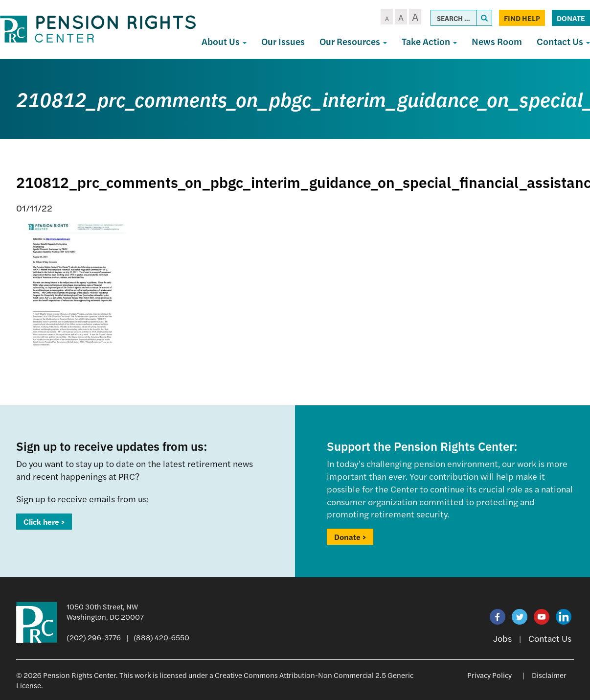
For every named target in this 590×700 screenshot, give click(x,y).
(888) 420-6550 (161, 637)
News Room (497, 41)
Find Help (522, 18)
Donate (571, 18)
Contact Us (550, 638)
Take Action (429, 41)
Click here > (44, 522)
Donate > (350, 537)
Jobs (502, 638)
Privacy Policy (489, 675)
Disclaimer (549, 675)
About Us (224, 41)
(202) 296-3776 (94, 637)
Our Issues (283, 41)
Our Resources (353, 41)
